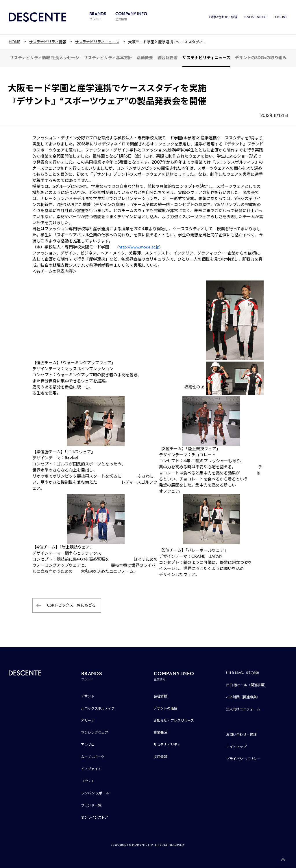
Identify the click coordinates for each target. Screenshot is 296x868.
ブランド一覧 (91, 806)
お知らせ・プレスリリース (174, 721)
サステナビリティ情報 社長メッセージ (45, 58)
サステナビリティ (167, 745)
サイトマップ (236, 747)
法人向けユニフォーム (243, 709)
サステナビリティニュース (206, 58)
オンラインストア (95, 818)
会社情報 (160, 696)
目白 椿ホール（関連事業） (247, 685)
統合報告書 (168, 58)
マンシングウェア (95, 733)
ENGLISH (280, 17)
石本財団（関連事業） (243, 697)
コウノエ (88, 781)
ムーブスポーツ (93, 757)
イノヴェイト (91, 769)
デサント (88, 696)
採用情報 (160, 757)
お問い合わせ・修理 (223, 17)
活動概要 (145, 58)
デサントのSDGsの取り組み (261, 58)
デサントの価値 (165, 709)
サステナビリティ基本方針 (108, 58)
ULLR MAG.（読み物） (244, 673)
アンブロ (88, 745)
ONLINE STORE (255, 17)
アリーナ (88, 721)
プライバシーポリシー (243, 759)
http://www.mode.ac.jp (139, 248)
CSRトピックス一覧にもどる (71, 606)
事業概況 (160, 733)
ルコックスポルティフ (98, 709)
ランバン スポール (95, 793)
